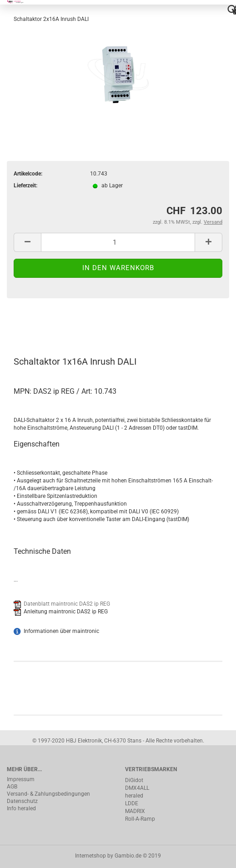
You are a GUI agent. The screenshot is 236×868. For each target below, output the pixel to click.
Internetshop (90, 856)
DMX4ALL (137, 788)
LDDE (132, 803)
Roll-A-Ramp (140, 819)
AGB (12, 787)
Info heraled (21, 808)
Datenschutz (22, 801)
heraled (134, 796)
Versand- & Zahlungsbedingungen (48, 794)
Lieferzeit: (25, 186)
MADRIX (135, 811)
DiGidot (134, 780)
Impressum (21, 779)
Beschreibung (41, 323)
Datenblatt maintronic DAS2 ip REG (67, 604)
